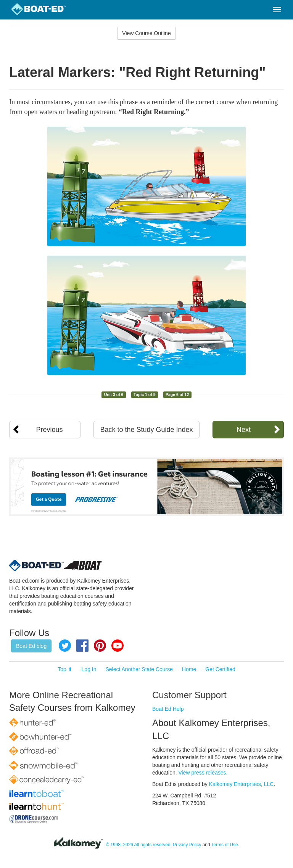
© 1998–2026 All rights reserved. (139, 845)
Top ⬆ (65, 669)
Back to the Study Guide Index (146, 430)
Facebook (82, 646)
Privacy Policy (187, 845)
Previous (50, 430)
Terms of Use (225, 845)
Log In (89, 669)
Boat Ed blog (31, 646)
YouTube (118, 646)
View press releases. (203, 773)
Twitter (65, 646)
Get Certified (220, 669)
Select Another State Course (139, 669)
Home (189, 669)
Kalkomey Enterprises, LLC (241, 784)
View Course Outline (146, 33)
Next (244, 430)
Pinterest (100, 646)
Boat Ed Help (168, 709)
